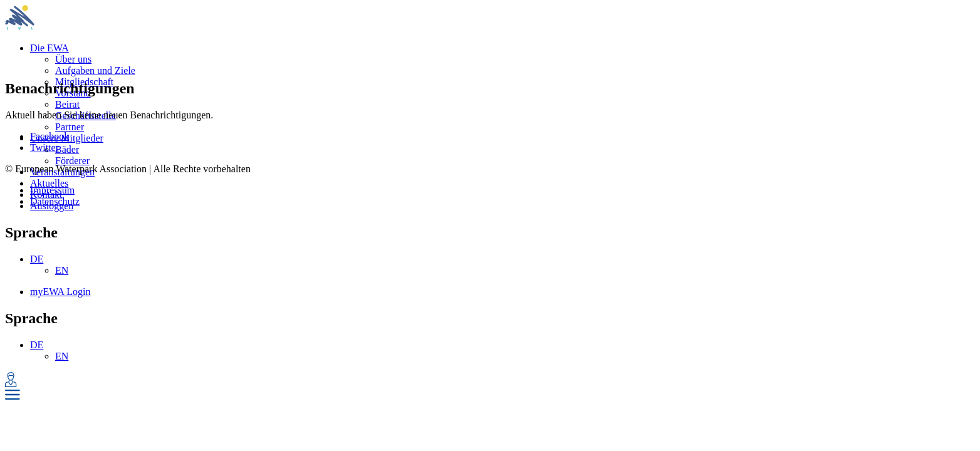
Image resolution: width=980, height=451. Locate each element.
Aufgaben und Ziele (95, 70)
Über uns (73, 59)
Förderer (72, 161)
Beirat (67, 104)
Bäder (67, 149)
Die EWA (50, 48)
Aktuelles (49, 183)
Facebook (50, 136)
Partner (70, 127)
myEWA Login (60, 292)
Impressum (52, 190)
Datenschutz (55, 201)
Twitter (44, 148)
